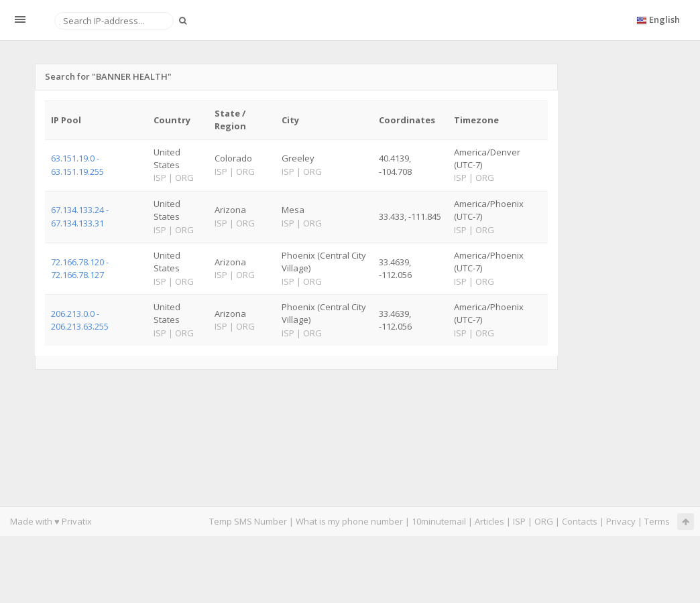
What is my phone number (349, 521)
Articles (489, 521)
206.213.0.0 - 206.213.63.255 (80, 320)
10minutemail (439, 521)
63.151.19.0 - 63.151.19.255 (77, 164)
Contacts (580, 521)
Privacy (621, 521)
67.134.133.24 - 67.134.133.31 (80, 216)
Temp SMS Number (248, 521)
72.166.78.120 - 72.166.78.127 (80, 268)
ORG (544, 521)
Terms (657, 521)
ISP (520, 521)
